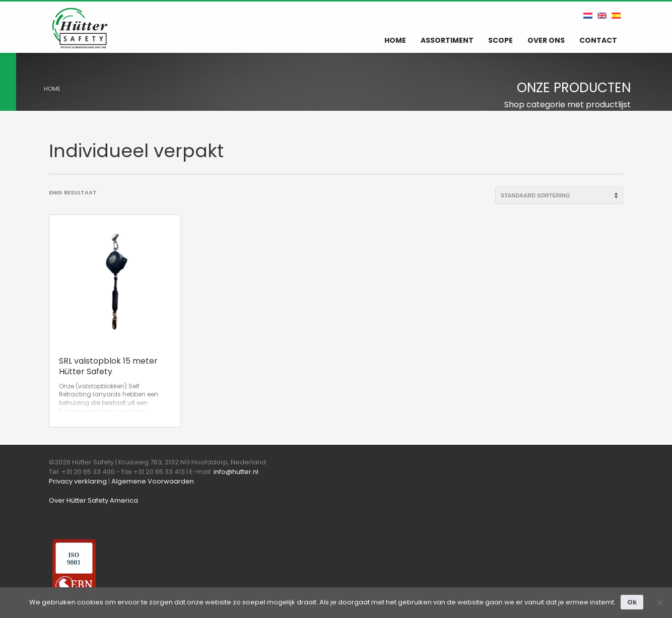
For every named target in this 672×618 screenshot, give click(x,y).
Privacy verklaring (78, 481)
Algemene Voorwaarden (153, 481)
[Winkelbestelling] (559, 195)
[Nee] (659, 602)
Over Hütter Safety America (93, 500)
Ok (632, 602)
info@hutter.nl (236, 472)
